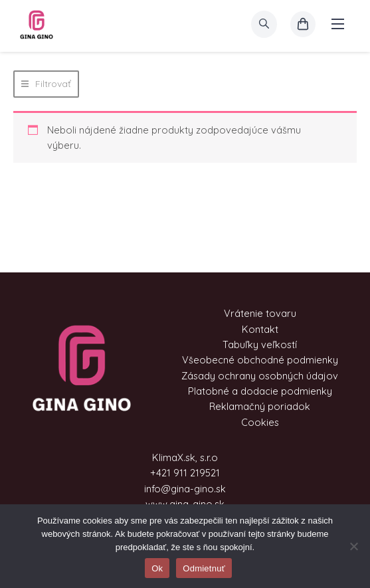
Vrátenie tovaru (260, 313)
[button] (46, 84)
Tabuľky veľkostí (260, 344)
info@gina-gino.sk (185, 489)
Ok (157, 568)
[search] (264, 24)
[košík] (303, 25)
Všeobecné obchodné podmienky (260, 360)
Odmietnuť (204, 568)
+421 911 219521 (185, 473)
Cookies (260, 422)
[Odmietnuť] (353, 546)
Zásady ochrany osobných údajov (260, 376)
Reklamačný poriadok (260, 406)
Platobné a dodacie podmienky (260, 391)
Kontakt (260, 329)
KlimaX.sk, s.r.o (185, 457)
